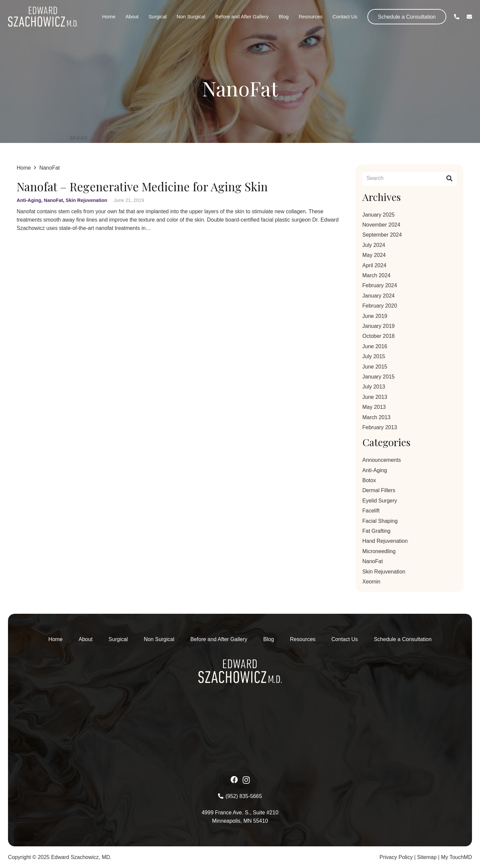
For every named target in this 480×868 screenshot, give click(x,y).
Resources (303, 639)
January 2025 (378, 215)
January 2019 (378, 326)
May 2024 (374, 255)
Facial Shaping (380, 521)
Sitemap (427, 857)
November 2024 (381, 225)
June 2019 (375, 316)
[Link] (457, 16)
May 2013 (374, 407)
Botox (369, 480)
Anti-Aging (29, 200)
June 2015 (375, 367)
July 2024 (374, 245)
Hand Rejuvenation (385, 541)
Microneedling (379, 551)
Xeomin (371, 582)
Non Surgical (159, 639)
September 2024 (382, 235)
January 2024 (378, 296)
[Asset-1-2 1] (43, 17)
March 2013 (376, 417)
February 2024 (380, 285)
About (86, 639)
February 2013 (380, 427)
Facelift (371, 511)
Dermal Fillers (379, 490)
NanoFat (54, 200)
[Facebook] (234, 780)
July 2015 (374, 356)
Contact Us (344, 639)
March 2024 (376, 275)
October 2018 (378, 336)
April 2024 (374, 265)
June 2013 (375, 397)
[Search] (409, 178)
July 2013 (374, 387)
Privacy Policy (396, 857)
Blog (269, 639)
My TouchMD (456, 857)
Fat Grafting (376, 531)
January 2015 (378, 377)
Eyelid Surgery (380, 501)
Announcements (382, 460)
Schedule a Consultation (402, 639)
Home (55, 639)
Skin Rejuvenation (86, 200)
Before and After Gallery (219, 639)
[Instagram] (246, 780)
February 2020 (380, 306)
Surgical (118, 639)
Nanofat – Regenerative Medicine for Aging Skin (142, 186)
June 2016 (375, 346)
